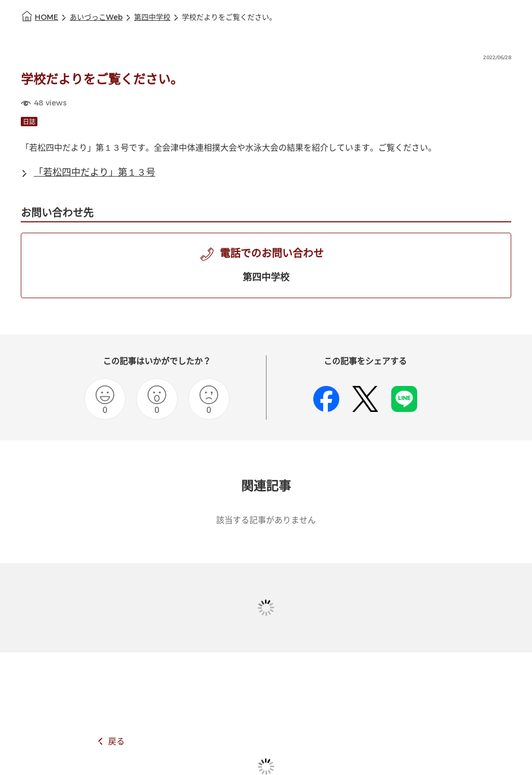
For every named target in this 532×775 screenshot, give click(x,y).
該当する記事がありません (266, 520)
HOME (46, 17)
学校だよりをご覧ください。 (229, 17)
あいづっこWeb (96, 17)
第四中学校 (152, 17)
